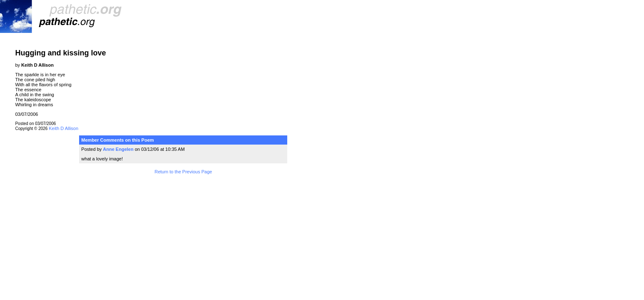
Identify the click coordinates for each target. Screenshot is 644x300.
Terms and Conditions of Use (183, 189)
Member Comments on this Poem (117, 140)
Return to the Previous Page (183, 172)
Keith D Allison (63, 128)
